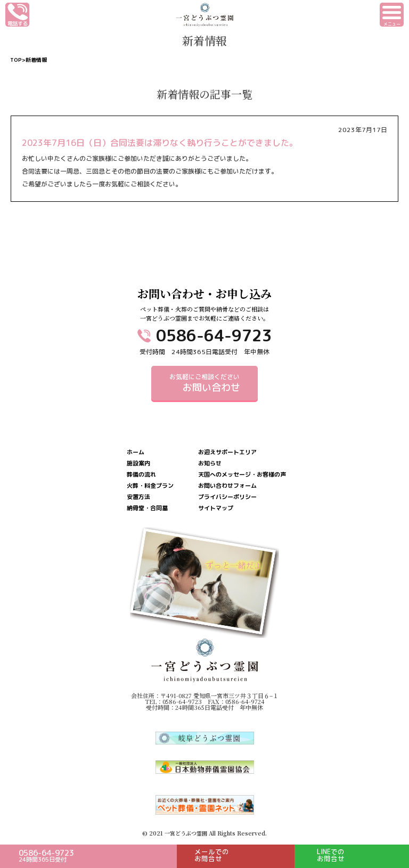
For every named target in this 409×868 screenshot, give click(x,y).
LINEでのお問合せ (331, 855)
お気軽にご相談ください (204, 383)
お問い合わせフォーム (227, 486)
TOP (16, 60)
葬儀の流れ (141, 475)
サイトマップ (216, 508)
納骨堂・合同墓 (147, 508)
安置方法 (138, 497)
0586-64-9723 (214, 335)
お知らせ (210, 464)
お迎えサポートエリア (227, 452)
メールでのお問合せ (212, 855)
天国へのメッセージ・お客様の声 (242, 475)
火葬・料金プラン (150, 486)
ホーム (136, 452)
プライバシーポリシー (227, 497)
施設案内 (138, 464)
